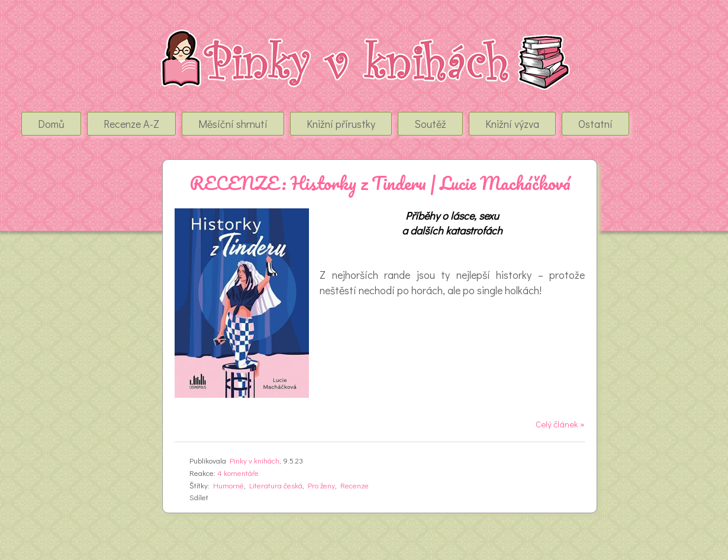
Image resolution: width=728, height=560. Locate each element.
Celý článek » (560, 424)
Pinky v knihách (255, 460)
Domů (51, 124)
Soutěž (430, 124)
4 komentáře (238, 473)
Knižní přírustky (341, 124)
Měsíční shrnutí (233, 124)
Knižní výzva (512, 124)
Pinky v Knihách (90, 41)
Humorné (228, 485)
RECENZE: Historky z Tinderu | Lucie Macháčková (380, 183)
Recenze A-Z (131, 124)
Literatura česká (276, 485)
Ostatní (595, 124)
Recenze (355, 485)
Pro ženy (321, 485)
